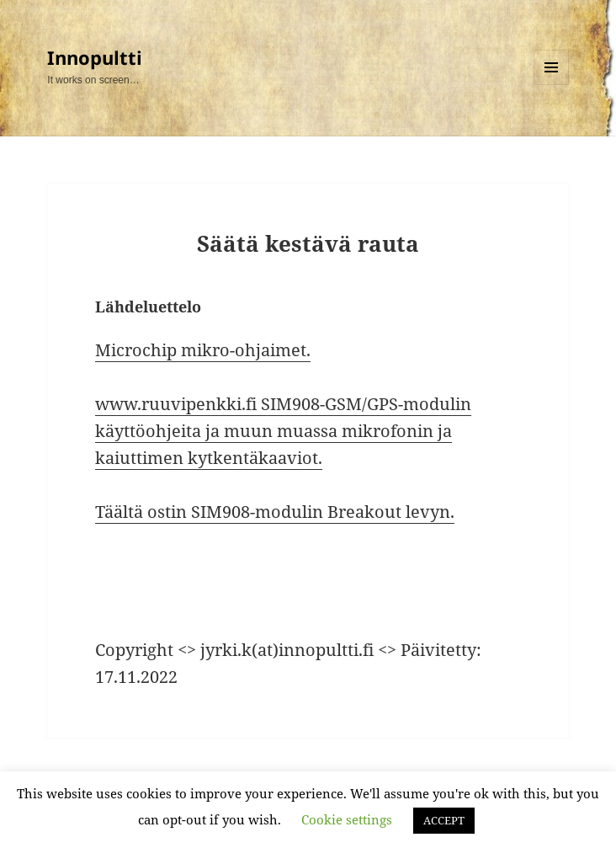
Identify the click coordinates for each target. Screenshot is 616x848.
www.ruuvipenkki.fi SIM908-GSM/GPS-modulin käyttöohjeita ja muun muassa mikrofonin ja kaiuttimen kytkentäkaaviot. (283, 431)
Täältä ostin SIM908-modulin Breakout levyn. (275, 512)
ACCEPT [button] (444, 820)
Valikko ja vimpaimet (552, 85)
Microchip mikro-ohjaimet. (203, 350)
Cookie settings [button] (347, 819)
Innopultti (95, 57)
